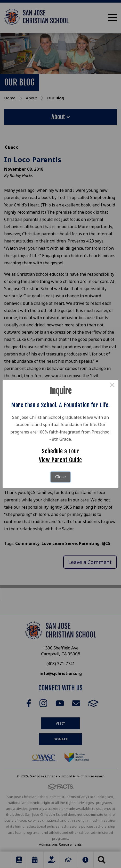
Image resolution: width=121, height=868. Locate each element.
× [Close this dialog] (112, 386)
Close (60, 477)
